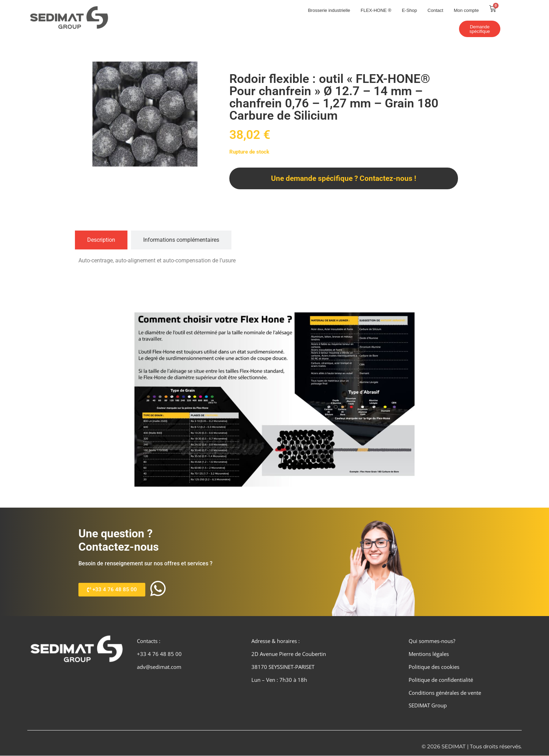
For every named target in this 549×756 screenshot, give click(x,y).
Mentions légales (429, 654)
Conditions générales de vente (445, 693)
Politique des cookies (434, 667)
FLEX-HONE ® (376, 10)
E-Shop (409, 10)
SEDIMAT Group (428, 706)
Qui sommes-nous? (432, 641)
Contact (435, 10)
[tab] (101, 240)
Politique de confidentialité (441, 680)
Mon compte (466, 10)
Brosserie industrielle (329, 10)
